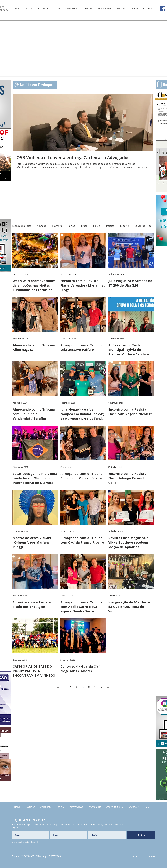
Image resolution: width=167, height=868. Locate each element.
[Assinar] (141, 835)
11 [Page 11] (95, 687)
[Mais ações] (57, 274)
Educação (140, 226)
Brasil (84, 226)
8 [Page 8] (77, 687)
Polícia (97, 226)
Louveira (57, 226)
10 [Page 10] (89, 687)
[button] (150, 226)
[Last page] (108, 687)
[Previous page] (64, 687)
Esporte (124, 226)
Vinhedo (42, 226)
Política (110, 226)
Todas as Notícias (22, 226)
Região (71, 226)
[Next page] (101, 687)
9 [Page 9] (83, 687)
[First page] (58, 687)
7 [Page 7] (71, 687)
